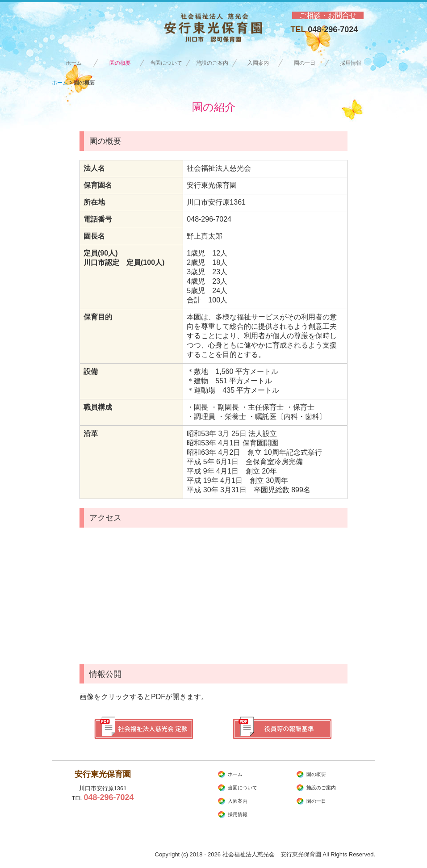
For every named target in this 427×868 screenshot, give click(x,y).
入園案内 (258, 63)
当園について (166, 63)
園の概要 (120, 63)
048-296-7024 (333, 29)
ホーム (74, 63)
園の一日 (305, 63)
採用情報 (353, 63)
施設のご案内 (212, 63)
